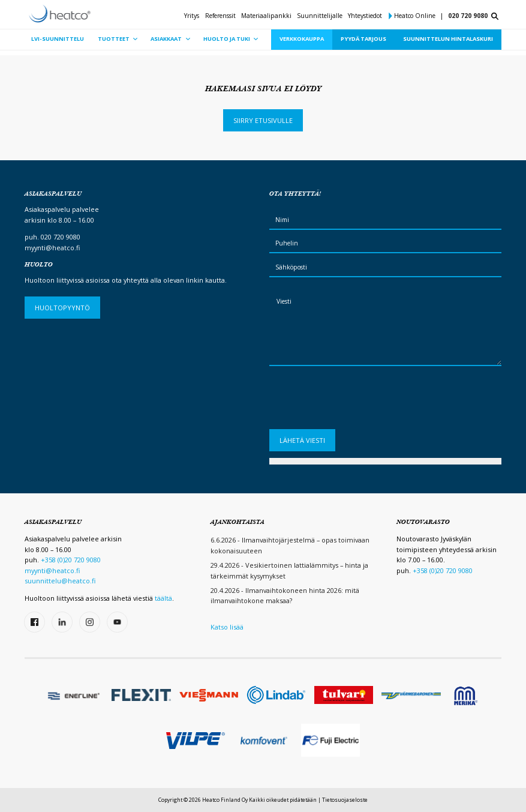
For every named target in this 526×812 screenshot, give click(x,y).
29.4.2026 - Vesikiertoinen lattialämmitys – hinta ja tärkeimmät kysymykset (289, 570)
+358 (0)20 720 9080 (71, 560)
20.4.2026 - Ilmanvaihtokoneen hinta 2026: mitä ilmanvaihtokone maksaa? (285, 596)
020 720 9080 (468, 16)
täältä (163, 598)
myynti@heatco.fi (52, 248)
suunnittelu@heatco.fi (60, 581)
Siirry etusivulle (263, 120)
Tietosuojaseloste (345, 800)
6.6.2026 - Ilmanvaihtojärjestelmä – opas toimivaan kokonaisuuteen (290, 545)
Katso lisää (227, 627)
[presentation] (360, 401)
